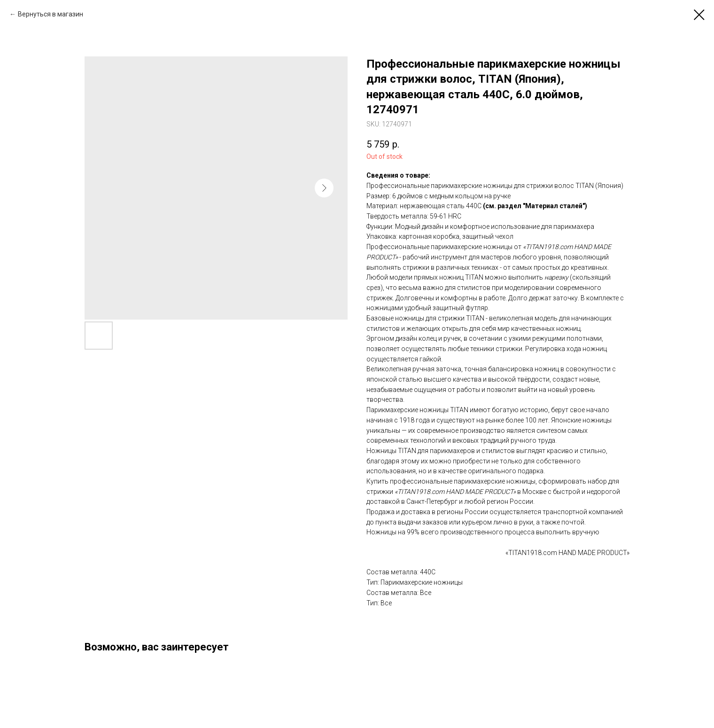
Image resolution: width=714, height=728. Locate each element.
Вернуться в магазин (50, 14)
